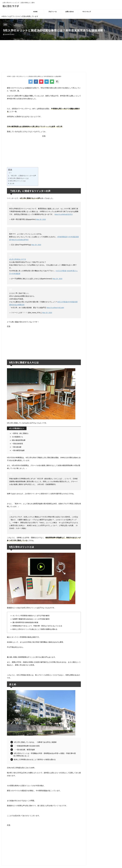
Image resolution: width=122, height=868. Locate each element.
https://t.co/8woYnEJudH (55, 308)
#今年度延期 (16, 274)
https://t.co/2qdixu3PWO (20, 240)
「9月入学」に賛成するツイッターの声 (23, 176)
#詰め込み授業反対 (18, 305)
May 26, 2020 (57, 279)
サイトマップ (87, 12)
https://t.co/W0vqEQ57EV (64, 214)
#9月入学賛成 (62, 302)
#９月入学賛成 (61, 271)
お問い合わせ (70, 12)
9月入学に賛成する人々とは (19, 178)
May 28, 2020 (41, 219)
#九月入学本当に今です (18, 259)
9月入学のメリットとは (18, 181)
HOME (35, 12)
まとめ (12, 183)
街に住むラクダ (11, 6)
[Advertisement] (61, 56)
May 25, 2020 (47, 313)
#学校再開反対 (62, 237)
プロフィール (52, 12)
